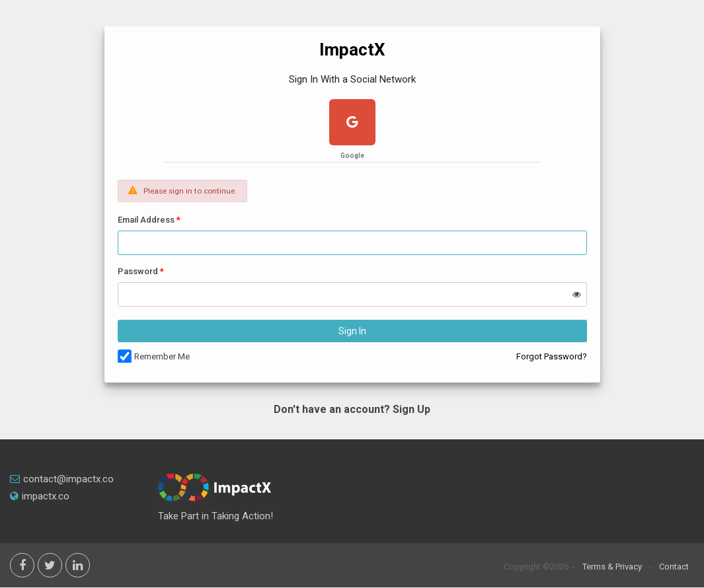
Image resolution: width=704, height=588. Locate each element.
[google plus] (352, 124)
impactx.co (40, 496)
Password (138, 271)
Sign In (352, 331)
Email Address (146, 220)
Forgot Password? (552, 356)
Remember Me (162, 356)
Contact (674, 567)
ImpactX (352, 50)
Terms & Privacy (612, 567)
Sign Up (411, 409)
